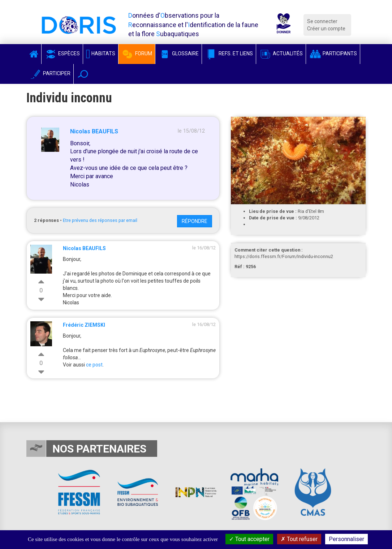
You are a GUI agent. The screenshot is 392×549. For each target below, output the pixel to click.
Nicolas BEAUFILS (94, 131)
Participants (333, 53)
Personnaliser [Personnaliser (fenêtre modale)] (346, 539)
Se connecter (322, 21)
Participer (50, 73)
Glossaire (178, 53)
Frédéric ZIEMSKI (84, 325)
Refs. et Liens (229, 53)
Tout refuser (299, 539)
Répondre (195, 221)
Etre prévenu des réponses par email (100, 220)
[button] (83, 74)
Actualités (281, 53)
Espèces (62, 53)
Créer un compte (326, 29)
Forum (137, 53)
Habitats (101, 53)
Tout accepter (249, 539)
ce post (94, 365)
